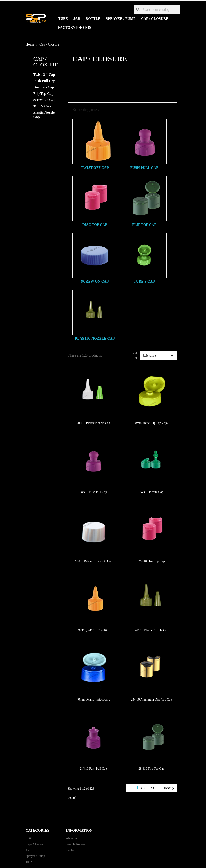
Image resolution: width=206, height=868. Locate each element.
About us (72, 838)
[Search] (157, 10)
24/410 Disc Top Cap (152, 561)
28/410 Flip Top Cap (151, 769)
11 (153, 788)
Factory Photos (75, 28)
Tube (63, 19)
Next (170, 788)
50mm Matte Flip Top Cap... (151, 423)
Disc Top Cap (44, 87)
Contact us (73, 850)
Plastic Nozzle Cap (44, 115)
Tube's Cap (42, 106)
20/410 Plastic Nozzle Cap (93, 423)
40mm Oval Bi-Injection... (93, 699)
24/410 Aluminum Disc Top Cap (151, 699)
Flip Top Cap (44, 94)
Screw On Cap (45, 100)
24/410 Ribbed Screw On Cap (93, 561)
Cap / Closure (155, 19)
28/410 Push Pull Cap (93, 492)
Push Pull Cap (44, 81)
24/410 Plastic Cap (151, 492)
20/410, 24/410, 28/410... (93, 630)
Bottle (93, 19)
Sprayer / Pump (121, 19)
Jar (77, 19)
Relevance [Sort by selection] (159, 356)
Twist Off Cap (44, 75)
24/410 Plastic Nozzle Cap (152, 630)
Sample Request (76, 844)
